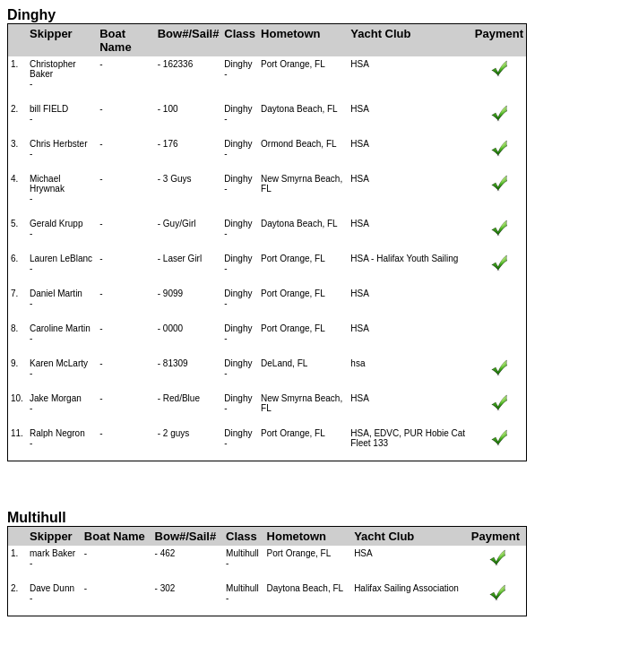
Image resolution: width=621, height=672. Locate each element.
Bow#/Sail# (189, 34)
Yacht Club (380, 34)
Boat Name (115, 40)
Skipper (51, 34)
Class (240, 34)
